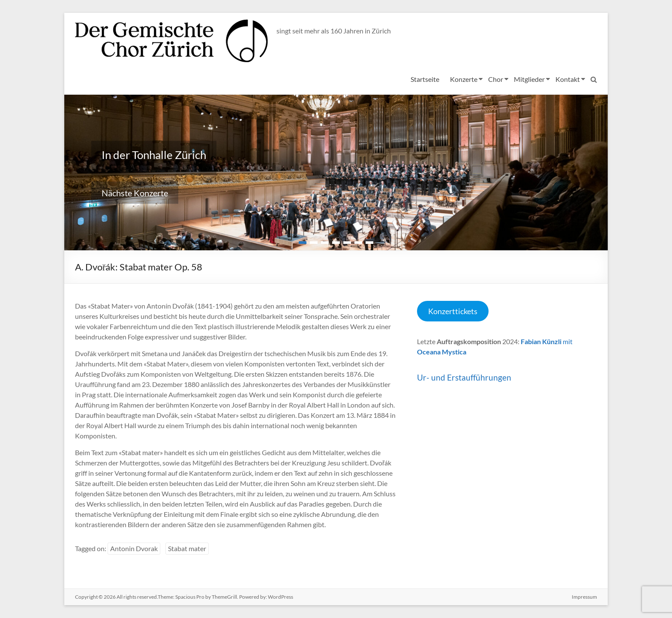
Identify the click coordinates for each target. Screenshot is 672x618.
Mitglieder (529, 79)
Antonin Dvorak (134, 548)
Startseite (425, 79)
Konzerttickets (453, 311)
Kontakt (568, 79)
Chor (496, 79)
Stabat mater (187, 548)
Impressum (584, 597)
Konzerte (464, 79)
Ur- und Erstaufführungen (464, 377)
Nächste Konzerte (135, 193)
